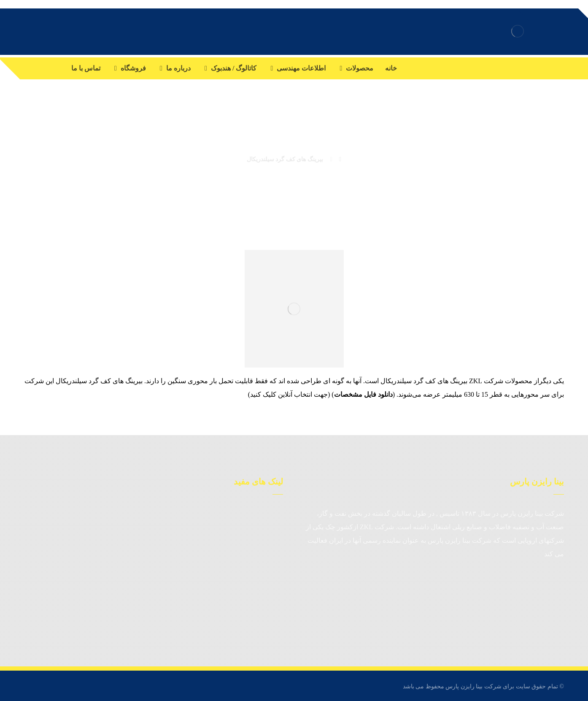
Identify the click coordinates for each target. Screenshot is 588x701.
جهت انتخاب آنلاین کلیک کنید (289, 394)
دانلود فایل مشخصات (363, 394)
